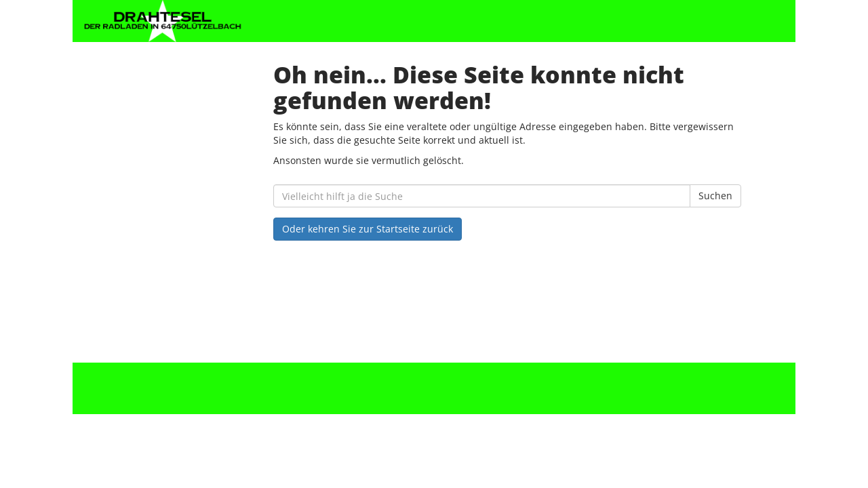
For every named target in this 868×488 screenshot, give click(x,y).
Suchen (715, 196)
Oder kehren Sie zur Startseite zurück (368, 229)
